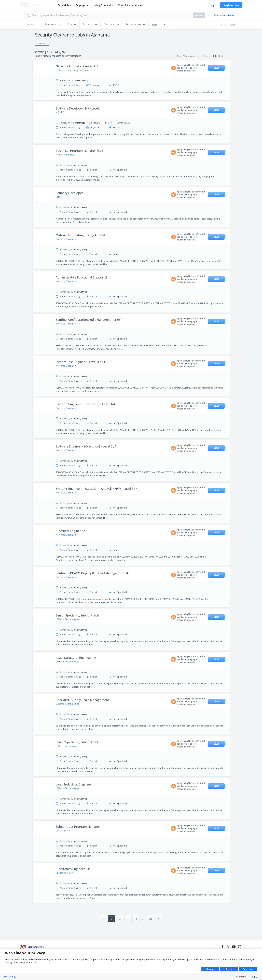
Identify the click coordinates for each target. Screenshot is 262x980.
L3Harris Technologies (67, 619)
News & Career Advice (130, 5)
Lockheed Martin (65, 831)
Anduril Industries (65, 155)
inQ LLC (60, 112)
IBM (58, 197)
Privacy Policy (10, 977)
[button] (52, 25)
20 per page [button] (191, 56)
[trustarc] (252, 977)
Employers (82, 5)
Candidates (64, 5)
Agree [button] (229, 969)
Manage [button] (210, 969)
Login (213, 5)
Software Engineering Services (72, 70)
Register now (231, 5)
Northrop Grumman (66, 239)
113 (150, 919)
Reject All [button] (248, 969)
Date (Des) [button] (220, 56)
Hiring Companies (103, 5)
